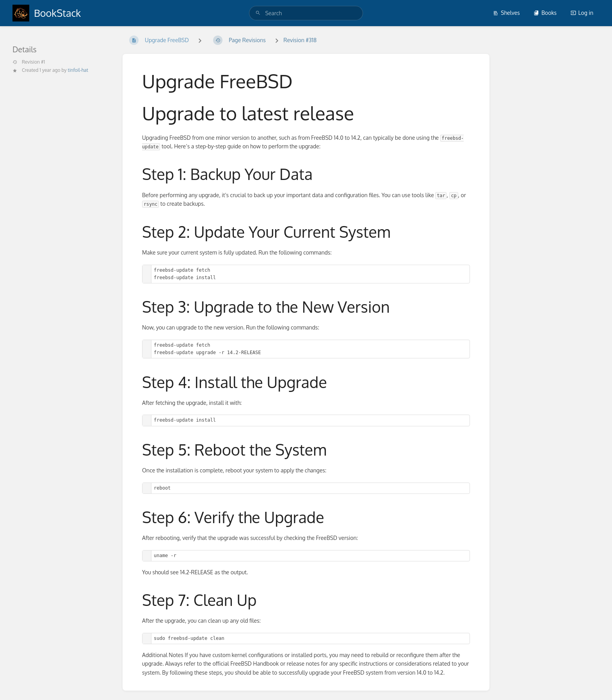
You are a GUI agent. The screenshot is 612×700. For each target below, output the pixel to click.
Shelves (506, 13)
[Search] (258, 13)
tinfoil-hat (78, 70)
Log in (582, 13)
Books (545, 13)
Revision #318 (300, 40)
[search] (306, 13)
